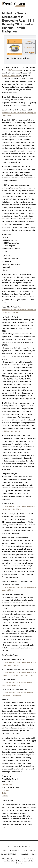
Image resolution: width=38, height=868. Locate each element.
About (10, 846)
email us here (7, 785)
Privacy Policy (25, 854)
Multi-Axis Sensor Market (11, 76)
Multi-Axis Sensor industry (11, 431)
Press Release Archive (22, 846)
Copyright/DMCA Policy (9, 854)
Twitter (5, 793)
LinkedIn (5, 796)
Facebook (6, 790)
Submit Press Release (11, 850)
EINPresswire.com (15, 70)
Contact (35, 854)
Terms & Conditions (28, 850)
